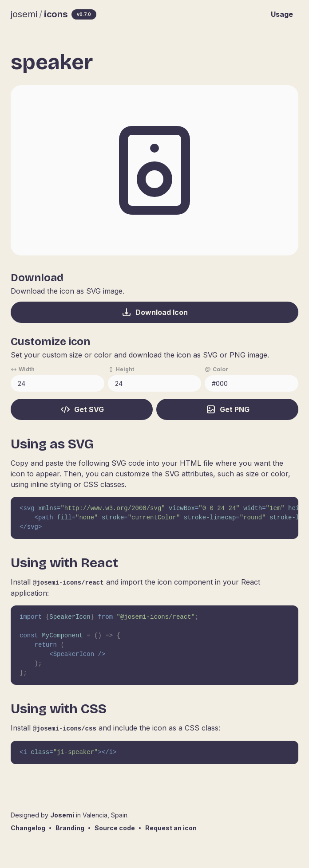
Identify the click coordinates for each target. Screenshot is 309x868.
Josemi (62, 815)
